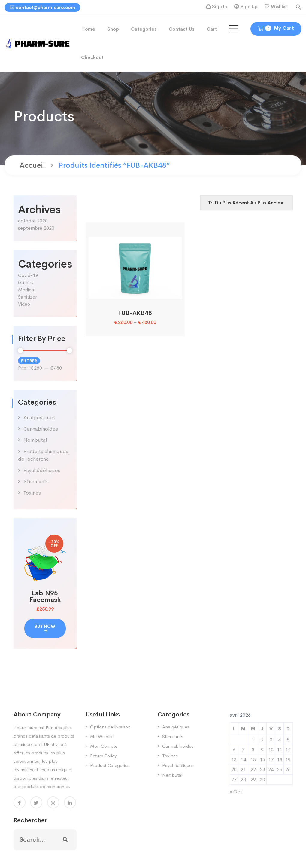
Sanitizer (27, 297)
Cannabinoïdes (41, 429)
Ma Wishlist (102, 736)
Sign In (220, 6)
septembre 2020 (36, 228)
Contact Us (182, 29)
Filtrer (29, 361)
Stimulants (36, 482)
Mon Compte (104, 746)
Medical (27, 290)
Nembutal (35, 440)
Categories (144, 29)
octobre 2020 (33, 221)
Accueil (32, 165)
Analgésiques (39, 417)
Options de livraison (110, 727)
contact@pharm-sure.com (42, 7)
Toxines (32, 493)
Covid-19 (28, 275)
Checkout (92, 57)
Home (88, 29)
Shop (113, 29)
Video (24, 304)
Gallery (26, 282)
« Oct (236, 792)
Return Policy (103, 756)
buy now (45, 628)
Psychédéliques (42, 470)
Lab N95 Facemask (45, 597)
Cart (212, 29)
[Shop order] (246, 203)
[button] (298, 6)
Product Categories (110, 765)
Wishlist (280, 6)
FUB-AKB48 (135, 313)
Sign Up (249, 6)
